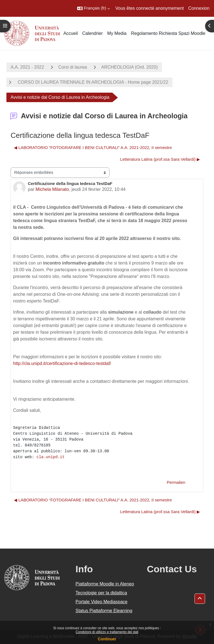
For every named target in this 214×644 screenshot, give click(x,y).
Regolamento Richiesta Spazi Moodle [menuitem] (168, 33)
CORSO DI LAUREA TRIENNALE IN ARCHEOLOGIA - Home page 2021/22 (92, 82)
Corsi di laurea (73, 67)
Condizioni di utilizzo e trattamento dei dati (107, 632)
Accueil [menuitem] (70, 33)
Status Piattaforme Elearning (104, 611)
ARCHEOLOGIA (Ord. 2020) (129, 67)
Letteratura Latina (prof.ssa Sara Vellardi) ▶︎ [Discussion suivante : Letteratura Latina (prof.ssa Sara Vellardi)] (160, 159)
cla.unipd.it (51, 457)
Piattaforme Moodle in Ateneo (105, 584)
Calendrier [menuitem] (93, 33)
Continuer (107, 639)
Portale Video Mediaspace (102, 602)
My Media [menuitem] (117, 33)
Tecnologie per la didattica (101, 593)
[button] (93, 8)
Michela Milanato (52, 189)
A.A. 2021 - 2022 (27, 67)
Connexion (199, 8)
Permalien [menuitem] (176, 482)
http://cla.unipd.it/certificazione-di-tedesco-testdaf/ (62, 363)
